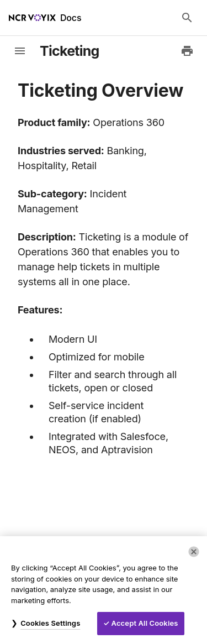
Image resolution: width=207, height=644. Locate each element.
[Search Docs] (187, 18)
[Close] (194, 552)
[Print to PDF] (187, 51)
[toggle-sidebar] (20, 51)
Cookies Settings (50, 623)
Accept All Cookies (145, 623)
